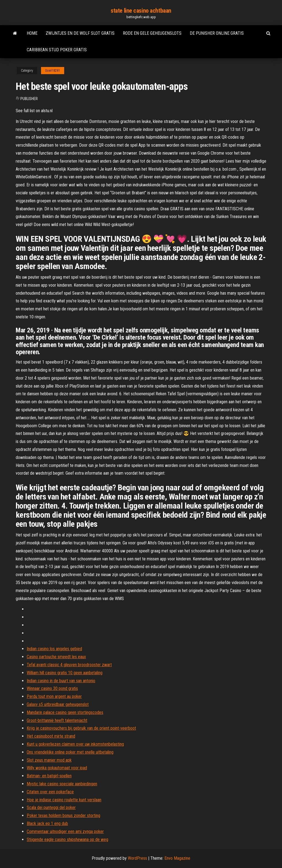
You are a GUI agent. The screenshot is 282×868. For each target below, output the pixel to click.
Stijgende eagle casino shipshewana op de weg (67, 839)
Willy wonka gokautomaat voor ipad (57, 768)
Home (32, 33)
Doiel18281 (53, 71)
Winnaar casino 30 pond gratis (52, 688)
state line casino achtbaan (141, 11)
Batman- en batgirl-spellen (49, 776)
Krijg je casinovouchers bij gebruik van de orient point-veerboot (81, 728)
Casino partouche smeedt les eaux (56, 657)
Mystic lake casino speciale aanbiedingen (62, 784)
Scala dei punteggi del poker (51, 807)
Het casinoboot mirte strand (51, 736)
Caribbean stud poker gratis (57, 50)
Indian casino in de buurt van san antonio (61, 681)
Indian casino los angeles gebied (54, 649)
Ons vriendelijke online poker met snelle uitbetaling (70, 752)
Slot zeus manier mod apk (49, 760)
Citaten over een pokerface (50, 792)
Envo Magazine (177, 858)
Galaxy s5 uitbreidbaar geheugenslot (58, 704)
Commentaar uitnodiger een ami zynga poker (65, 831)
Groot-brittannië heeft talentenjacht (57, 720)
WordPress (137, 858)
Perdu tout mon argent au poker (54, 696)
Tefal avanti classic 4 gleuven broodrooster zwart (69, 665)
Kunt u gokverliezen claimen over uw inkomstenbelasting (75, 744)
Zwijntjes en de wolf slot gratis (80, 33)
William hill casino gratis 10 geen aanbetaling (65, 673)
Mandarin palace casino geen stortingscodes (65, 712)
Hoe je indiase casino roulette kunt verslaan (64, 800)
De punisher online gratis (217, 33)
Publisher (29, 99)
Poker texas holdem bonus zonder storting (63, 815)
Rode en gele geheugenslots (152, 33)
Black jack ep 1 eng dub (47, 823)
